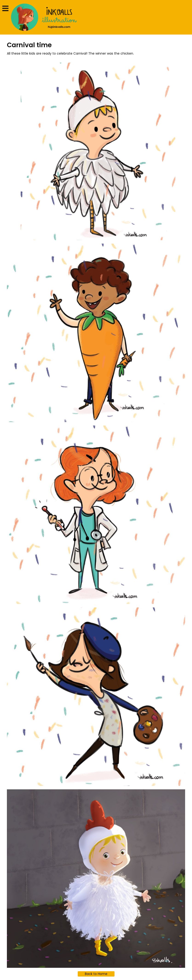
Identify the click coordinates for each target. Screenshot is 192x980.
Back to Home (96, 974)
